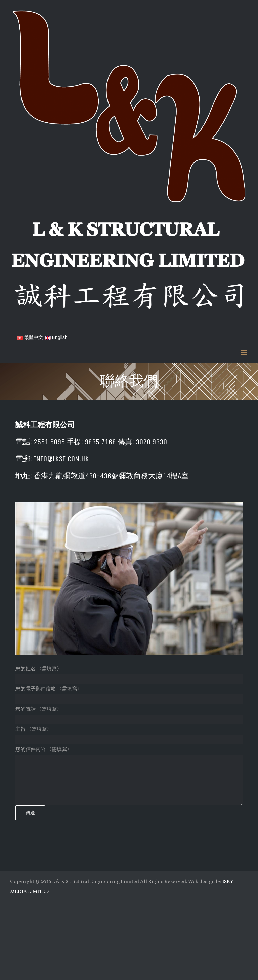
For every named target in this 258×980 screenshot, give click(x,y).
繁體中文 (30, 337)
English (56, 337)
